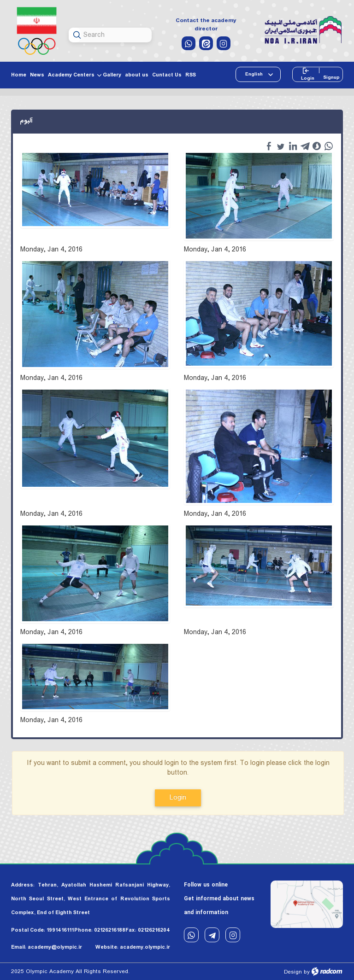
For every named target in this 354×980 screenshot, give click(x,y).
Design (293, 972)
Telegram (212, 935)
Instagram (233, 935)
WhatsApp (191, 935)
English (255, 74)
